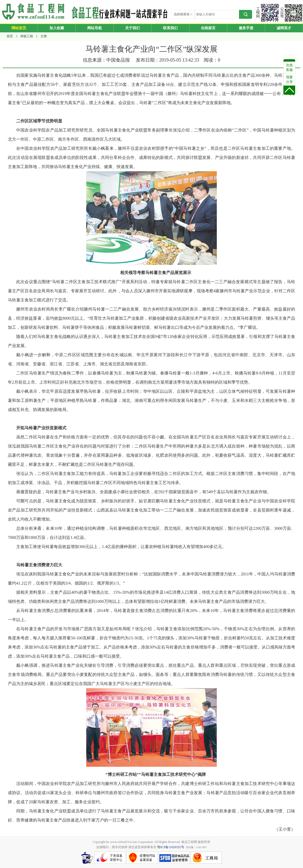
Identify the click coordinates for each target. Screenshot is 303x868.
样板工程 (27, 36)
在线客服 (289, 67)
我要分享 (289, 79)
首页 (10, 36)
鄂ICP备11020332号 (171, 847)
